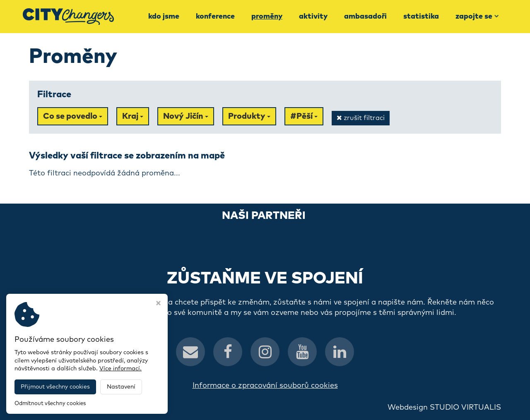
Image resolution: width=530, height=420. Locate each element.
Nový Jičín (186, 116)
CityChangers (123, 408)
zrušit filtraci (361, 118)
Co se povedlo (73, 116)
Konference (215, 17)
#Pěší (304, 116)
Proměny (267, 17)
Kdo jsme (164, 17)
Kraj (133, 116)
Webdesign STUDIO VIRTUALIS (444, 408)
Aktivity (313, 17)
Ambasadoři (365, 17)
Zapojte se (477, 17)
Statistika (421, 17)
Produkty (249, 116)
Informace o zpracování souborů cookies (265, 386)
